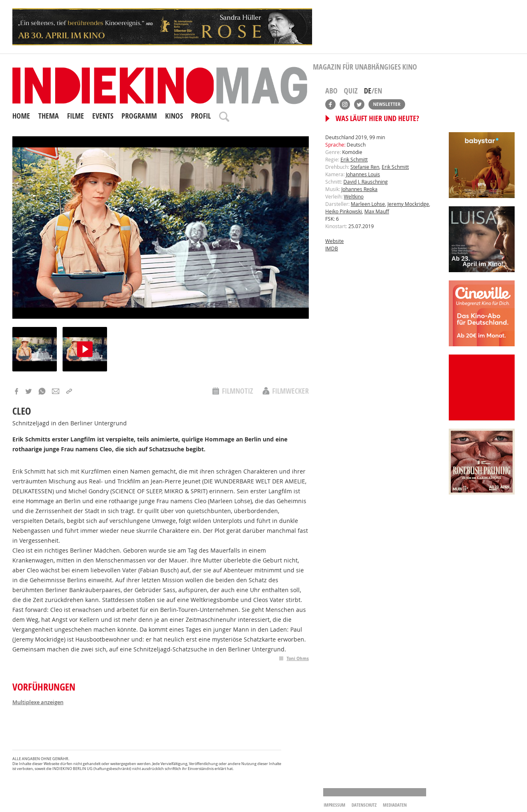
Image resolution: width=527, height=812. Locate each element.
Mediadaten (395, 805)
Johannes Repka (359, 189)
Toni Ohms (298, 658)
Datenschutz (364, 805)
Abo (331, 91)
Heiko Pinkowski (344, 211)
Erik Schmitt (354, 159)
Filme (76, 116)
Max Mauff (377, 211)
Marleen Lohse (368, 204)
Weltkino (354, 196)
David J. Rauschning (366, 182)
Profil (201, 116)
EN (378, 91)
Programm (139, 116)
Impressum (335, 805)
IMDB (332, 248)
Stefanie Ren (365, 167)
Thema (49, 116)
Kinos (174, 116)
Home (21, 116)
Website (335, 241)
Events (103, 116)
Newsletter (387, 104)
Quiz (351, 91)
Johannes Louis (363, 174)
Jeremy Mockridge (408, 204)
